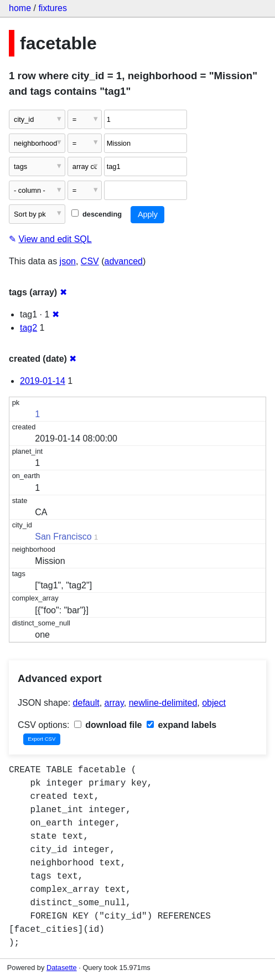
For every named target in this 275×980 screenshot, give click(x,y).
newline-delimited (163, 703)
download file (108, 725)
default (86, 703)
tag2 (28, 328)
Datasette (62, 968)
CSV (90, 261)
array (114, 703)
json (68, 261)
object (214, 703)
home (20, 8)
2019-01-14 (43, 381)
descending (97, 214)
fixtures (53, 8)
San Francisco (63, 537)
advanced (124, 261)
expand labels (181, 725)
